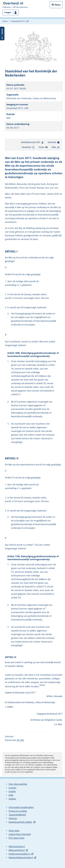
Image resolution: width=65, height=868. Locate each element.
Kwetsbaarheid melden (20, 822)
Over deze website (18, 784)
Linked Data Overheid (20, 834)
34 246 (20, 740)
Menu (58, 5)
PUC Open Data (16, 838)
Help (11, 795)
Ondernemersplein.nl (19, 854)
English (12, 791)
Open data (14, 831)
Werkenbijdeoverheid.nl (21, 858)
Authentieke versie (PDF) (32, 143)
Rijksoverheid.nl (17, 850)
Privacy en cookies (18, 811)
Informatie (54, 142)
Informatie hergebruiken (21, 807)
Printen (43, 147)
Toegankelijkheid (17, 815)
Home (5, 21)
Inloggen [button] (8, 12)
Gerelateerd (28, 147)
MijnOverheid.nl (17, 847)
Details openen (2, 34)
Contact (12, 788)
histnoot (42, 685)
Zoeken (12, 799)
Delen (56, 147)
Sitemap (13, 818)
